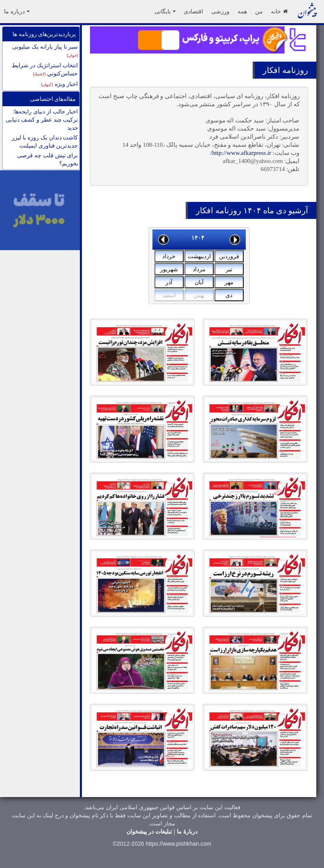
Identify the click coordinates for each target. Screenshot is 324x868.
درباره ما (17, 11)
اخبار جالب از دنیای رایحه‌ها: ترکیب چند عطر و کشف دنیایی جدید (42, 120)
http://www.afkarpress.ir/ (241, 153)
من (259, 11)
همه (242, 11)
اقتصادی (193, 11)
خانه (279, 11)
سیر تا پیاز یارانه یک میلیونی (45, 50)
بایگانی (165, 11)
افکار (271, 70)
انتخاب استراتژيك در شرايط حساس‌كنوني (45, 69)
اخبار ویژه (59, 84)
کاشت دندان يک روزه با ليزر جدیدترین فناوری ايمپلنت (45, 141)
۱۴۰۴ (198, 238)
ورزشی (220, 11)
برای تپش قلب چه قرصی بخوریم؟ (48, 159)
